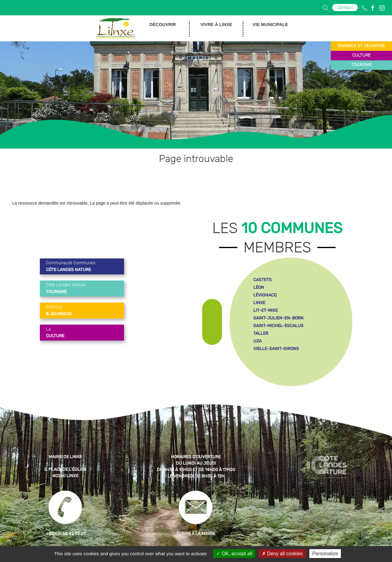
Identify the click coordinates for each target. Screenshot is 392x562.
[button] (325, 8)
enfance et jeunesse (361, 46)
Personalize (325, 554)
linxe (259, 303)
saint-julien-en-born (278, 318)
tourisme (362, 65)
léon (259, 287)
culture (361, 55)
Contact (345, 8)
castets (262, 280)
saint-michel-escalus (278, 326)
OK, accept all (234, 554)
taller (261, 333)
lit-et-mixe (266, 310)
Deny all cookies (282, 554)
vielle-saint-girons (276, 349)
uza (257, 341)
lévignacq (265, 295)
